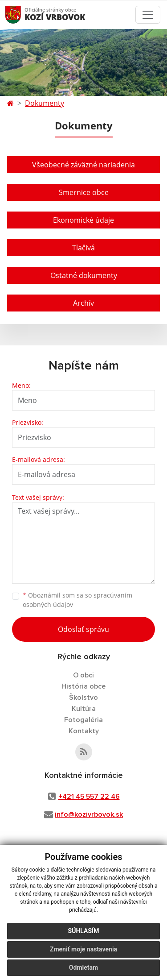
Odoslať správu (83, 629)
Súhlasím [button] (84, 931)
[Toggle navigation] (148, 15)
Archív (83, 303)
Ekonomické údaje (83, 220)
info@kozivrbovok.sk (89, 814)
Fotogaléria (83, 720)
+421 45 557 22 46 (89, 797)
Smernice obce (84, 192)
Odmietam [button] (83, 968)
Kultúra (84, 709)
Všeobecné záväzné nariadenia (83, 165)
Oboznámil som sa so (77, 600)
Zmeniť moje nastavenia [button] (83, 949)
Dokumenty (45, 103)
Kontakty (84, 731)
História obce (83, 686)
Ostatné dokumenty (84, 275)
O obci (83, 675)
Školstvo (83, 698)
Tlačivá (83, 248)
